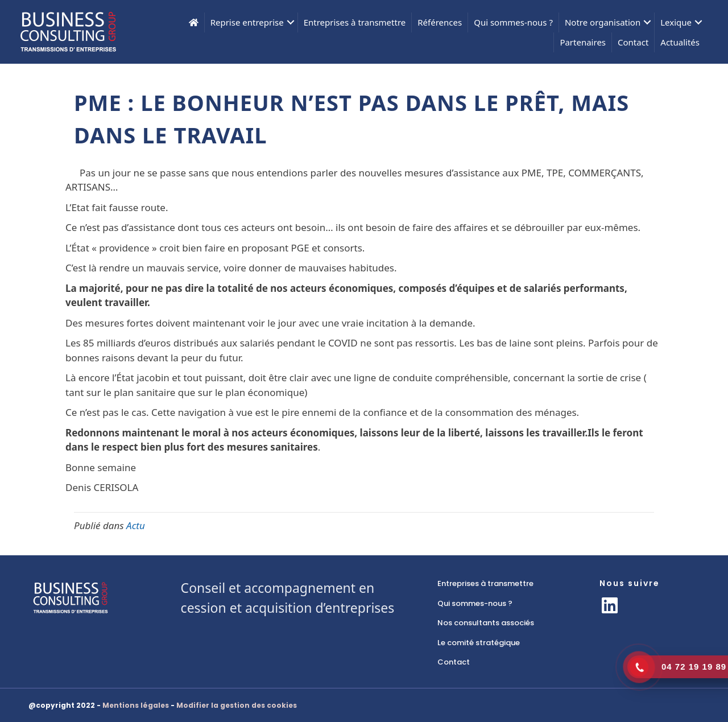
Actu (136, 525)
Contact (633, 42)
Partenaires (583, 42)
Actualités (680, 42)
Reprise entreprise (247, 22)
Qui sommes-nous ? (513, 22)
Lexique (676, 22)
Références (440, 22)
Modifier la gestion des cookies (237, 705)
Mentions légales (136, 705)
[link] (507, 584)
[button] (610, 605)
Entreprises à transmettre (355, 22)
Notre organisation (603, 22)
